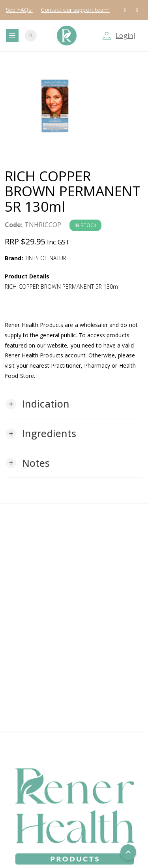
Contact (76, 10)
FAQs (19, 10)
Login (124, 36)
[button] (38, 404)
